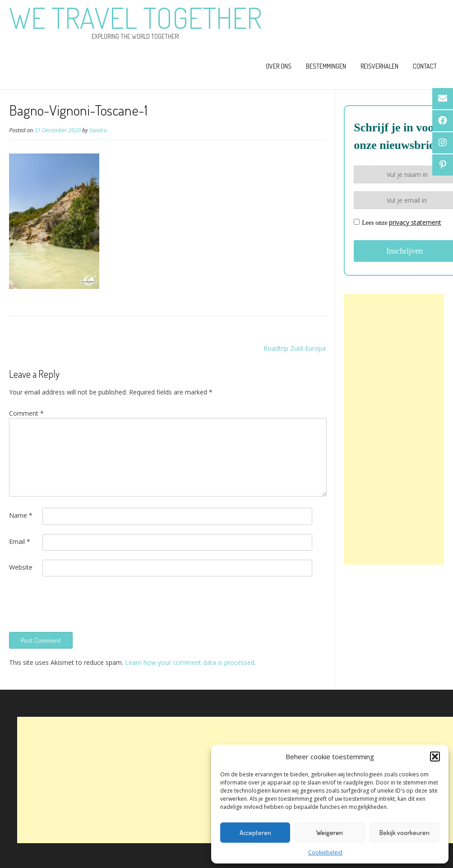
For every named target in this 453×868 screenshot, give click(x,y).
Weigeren (330, 833)
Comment (26, 413)
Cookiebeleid (325, 852)
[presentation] (78, 603)
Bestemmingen (326, 66)
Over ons (279, 66)
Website (21, 567)
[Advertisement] (394, 429)
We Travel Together (135, 18)
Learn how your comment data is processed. (190, 662)
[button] (435, 757)
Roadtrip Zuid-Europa (295, 348)
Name (21, 515)
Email (20, 541)
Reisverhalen (379, 66)
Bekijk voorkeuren (404, 833)
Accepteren (255, 833)
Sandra (98, 130)
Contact (425, 66)
